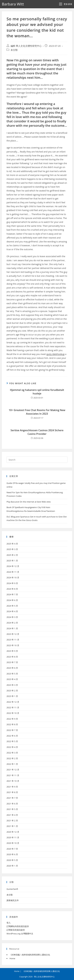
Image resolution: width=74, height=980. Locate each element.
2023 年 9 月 (12, 651)
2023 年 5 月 (12, 674)
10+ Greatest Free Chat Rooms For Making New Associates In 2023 (37, 412)
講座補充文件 (13, 900)
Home (12, 958)
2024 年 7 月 (12, 594)
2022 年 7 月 (12, 730)
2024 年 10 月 (13, 578)
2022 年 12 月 (13, 702)
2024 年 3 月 (12, 617)
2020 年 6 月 (12, 854)
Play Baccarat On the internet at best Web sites (29, 502)
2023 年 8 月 (12, 657)
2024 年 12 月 (13, 566)
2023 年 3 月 (12, 685)
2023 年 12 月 (13, 634)
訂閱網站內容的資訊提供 (18, 926)
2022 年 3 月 (12, 753)
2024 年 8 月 (12, 589)
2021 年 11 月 (13, 775)
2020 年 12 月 (13, 832)
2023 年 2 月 (12, 691)
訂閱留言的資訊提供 (16, 930)
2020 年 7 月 (12, 849)
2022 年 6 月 (12, 736)
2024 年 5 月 (12, 606)
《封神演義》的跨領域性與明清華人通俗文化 (30, 955)
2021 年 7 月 (12, 798)
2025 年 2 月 (12, 555)
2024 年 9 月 (12, 583)
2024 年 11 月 (13, 572)
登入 (9, 923)
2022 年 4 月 (12, 747)
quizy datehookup (55, 354)
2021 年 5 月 (12, 809)
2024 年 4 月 (12, 611)
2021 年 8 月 (12, 792)
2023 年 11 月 (13, 640)
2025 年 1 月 (12, 561)
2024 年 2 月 (12, 623)
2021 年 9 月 (12, 787)
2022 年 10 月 (13, 713)
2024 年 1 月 (12, 628)
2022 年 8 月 (12, 724)
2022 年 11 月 (13, 707)
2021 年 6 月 (12, 804)
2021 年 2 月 (12, 821)
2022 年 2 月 (12, 758)
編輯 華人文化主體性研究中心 (26, 46)
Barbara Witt (13, 4)
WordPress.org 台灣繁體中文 (20, 934)
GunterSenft (12, 889)
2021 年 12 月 (13, 770)
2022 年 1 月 (12, 764)
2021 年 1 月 (12, 826)
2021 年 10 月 (13, 781)
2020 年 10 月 (13, 843)
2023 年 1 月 (12, 696)
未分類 (14, 50)
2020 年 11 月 (13, 837)
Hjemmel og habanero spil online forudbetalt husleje (37, 392)
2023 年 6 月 (12, 668)
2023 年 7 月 (12, 662)
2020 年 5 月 (12, 860)
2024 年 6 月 (12, 600)
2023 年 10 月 (13, 645)
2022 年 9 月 (12, 719)
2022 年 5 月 (12, 741)
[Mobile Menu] (66, 4)
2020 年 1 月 (12, 866)
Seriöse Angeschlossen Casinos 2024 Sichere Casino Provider (37, 432)
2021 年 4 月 (12, 815)
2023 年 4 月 (12, 679)
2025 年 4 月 (12, 544)
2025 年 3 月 (12, 549)
